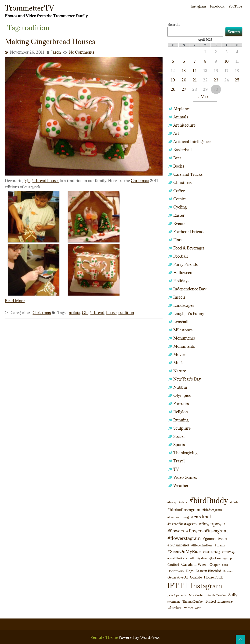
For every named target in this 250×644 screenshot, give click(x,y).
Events (179, 223)
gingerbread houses (42, 181)
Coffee (179, 191)
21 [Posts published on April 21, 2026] (195, 80)
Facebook (217, 6)
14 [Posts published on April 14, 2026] (195, 71)
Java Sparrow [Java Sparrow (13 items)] (177, 595)
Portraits (181, 404)
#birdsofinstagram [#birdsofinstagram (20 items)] (184, 510)
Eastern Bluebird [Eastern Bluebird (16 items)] (208, 571)
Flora (178, 240)
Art (176, 133)
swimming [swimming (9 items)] (174, 602)
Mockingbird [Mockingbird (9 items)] (197, 595)
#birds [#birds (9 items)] (234, 502)
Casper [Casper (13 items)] (215, 565)
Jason (56, 52)
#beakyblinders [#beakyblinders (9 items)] (177, 502)
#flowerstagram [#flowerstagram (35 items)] (184, 538)
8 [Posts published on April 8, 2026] (205, 61)
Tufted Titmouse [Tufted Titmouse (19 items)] (219, 601)
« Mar (203, 97)
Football (181, 256)
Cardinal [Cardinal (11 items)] (173, 565)
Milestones (183, 330)
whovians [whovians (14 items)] (175, 608)
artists (74, 313)
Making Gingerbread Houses (50, 41)
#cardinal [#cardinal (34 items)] (201, 517)
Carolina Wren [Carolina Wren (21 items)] (194, 564)
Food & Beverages (189, 248)
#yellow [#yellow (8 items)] (202, 558)
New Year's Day (187, 379)
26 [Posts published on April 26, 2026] (173, 89)
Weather (181, 486)
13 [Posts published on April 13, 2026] (184, 71)
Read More (15, 301)
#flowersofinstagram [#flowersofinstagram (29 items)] (207, 531)
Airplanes (182, 109)
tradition (126, 313)
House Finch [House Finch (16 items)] (214, 577)
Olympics (182, 395)
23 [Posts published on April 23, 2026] (216, 80)
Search (174, 25)
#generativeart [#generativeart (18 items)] (215, 538)
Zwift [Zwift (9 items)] (198, 608)
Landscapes (184, 305)
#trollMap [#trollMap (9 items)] (228, 552)
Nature (180, 371)
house (111, 313)
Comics (180, 199)
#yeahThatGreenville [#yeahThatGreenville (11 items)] (181, 558)
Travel (179, 461)
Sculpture (182, 428)
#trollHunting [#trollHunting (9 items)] (211, 552)
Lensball (181, 322)
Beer (177, 158)
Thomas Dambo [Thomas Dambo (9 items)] (193, 602)
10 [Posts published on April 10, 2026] (227, 61)
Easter (179, 215)
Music (179, 363)
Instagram (198, 6)
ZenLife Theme (105, 637)
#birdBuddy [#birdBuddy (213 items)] (208, 501)
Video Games (185, 477)
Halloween (183, 273)
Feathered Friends (189, 232)
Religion (181, 412)
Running (181, 420)
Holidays (181, 281)
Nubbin (180, 387)
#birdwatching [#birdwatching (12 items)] (178, 517)
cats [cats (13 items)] (225, 565)
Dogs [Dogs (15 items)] (190, 571)
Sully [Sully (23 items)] (233, 595)
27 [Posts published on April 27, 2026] (184, 89)
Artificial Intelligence (192, 142)
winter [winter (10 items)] (189, 608)
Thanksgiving (185, 453)
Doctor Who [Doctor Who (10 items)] (176, 571)
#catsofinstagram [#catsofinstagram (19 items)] (182, 524)
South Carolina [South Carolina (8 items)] (217, 595)
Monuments (184, 338)
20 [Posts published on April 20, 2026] (184, 80)
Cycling (180, 207)
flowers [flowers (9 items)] (228, 571)
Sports (179, 445)
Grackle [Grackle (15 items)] (196, 577)
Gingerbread (93, 313)
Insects (179, 297)
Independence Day (190, 289)
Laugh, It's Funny (189, 314)
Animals (181, 117)
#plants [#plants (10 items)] (220, 545)
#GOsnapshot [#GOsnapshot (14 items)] (178, 545)
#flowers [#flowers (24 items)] (176, 531)
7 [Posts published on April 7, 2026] (195, 61)
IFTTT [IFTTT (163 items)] (178, 586)
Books (179, 166)
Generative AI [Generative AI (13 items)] (178, 577)
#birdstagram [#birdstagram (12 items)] (212, 510)
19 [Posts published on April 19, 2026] (173, 80)
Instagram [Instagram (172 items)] (206, 586)
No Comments (82, 52)
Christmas (140, 181)
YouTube (235, 6)
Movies (180, 355)
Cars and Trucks (188, 174)
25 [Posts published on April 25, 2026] (237, 80)
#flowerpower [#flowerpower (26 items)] (212, 524)
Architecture (184, 125)
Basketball (183, 150)
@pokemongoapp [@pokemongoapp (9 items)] (221, 558)
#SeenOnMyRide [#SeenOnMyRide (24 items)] (184, 551)
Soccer (179, 436)
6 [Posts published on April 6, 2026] (184, 61)
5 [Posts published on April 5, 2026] (173, 61)
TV (176, 469)
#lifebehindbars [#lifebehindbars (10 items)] (202, 545)
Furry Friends (185, 264)
